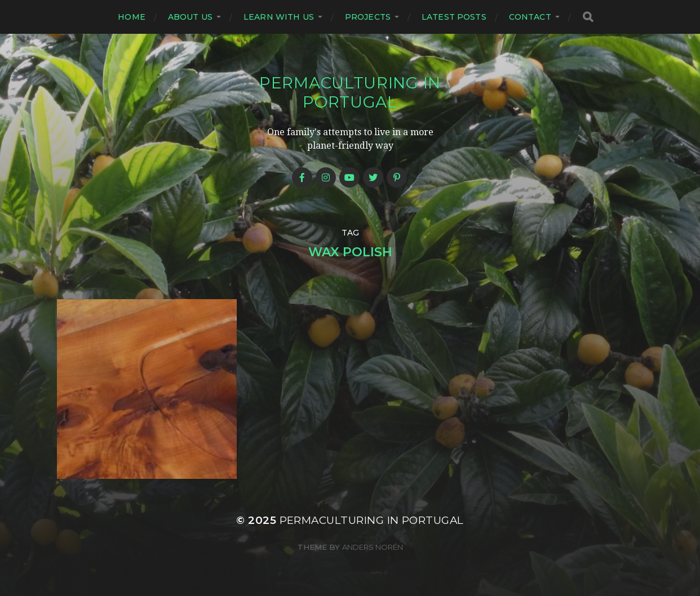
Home (132, 17)
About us (190, 17)
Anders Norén (373, 547)
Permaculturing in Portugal (350, 92)
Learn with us (279, 17)
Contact (530, 17)
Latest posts (454, 17)
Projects (368, 17)
